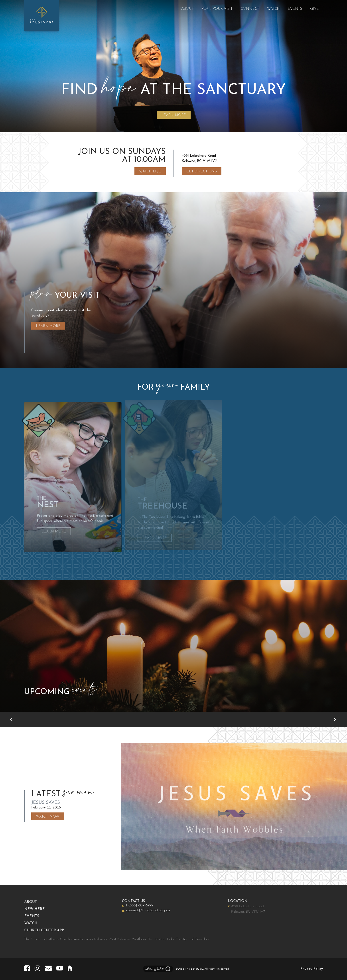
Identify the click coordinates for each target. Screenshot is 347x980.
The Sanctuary (194, 969)
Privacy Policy (312, 969)
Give (314, 9)
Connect (250, 9)
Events (295, 9)
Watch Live (150, 172)
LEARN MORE (174, 115)
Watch (273, 9)
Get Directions (202, 172)
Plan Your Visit (217, 9)
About (187, 9)
